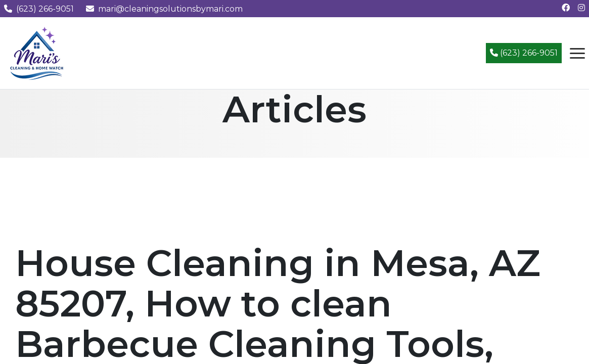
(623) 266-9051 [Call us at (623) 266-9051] (39, 9)
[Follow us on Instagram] (581, 8)
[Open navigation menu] (577, 53)
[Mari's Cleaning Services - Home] (37, 52)
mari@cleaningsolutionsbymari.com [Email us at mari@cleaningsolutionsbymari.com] (164, 9)
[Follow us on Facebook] (566, 8)
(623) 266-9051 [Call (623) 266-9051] (524, 53)
